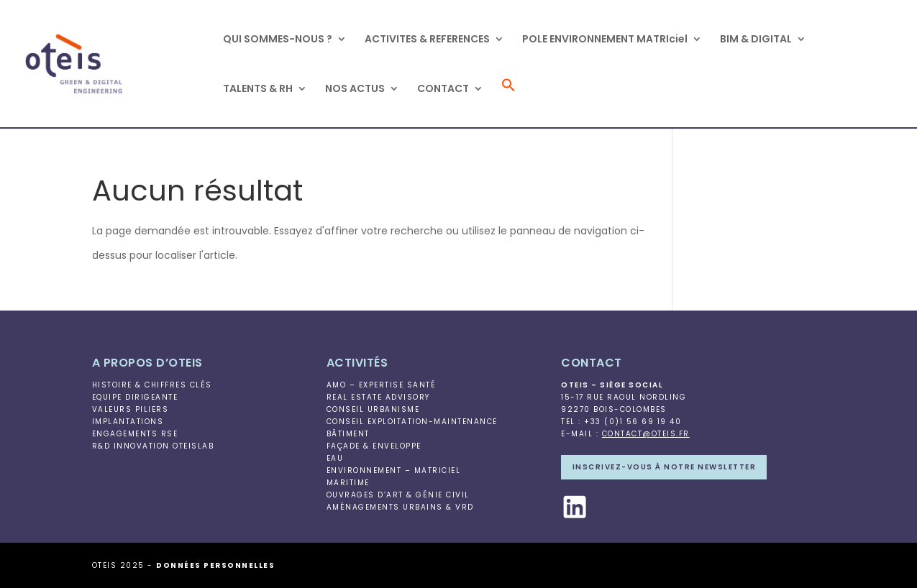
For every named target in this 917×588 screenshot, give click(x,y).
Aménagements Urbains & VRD (400, 507)
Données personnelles (215, 565)
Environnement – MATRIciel (394, 470)
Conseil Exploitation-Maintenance (412, 422)
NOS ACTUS (355, 89)
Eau (335, 458)
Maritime (348, 483)
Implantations (128, 422)
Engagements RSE (135, 434)
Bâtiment (348, 434)
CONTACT (443, 89)
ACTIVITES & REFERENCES (427, 40)
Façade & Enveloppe (374, 446)
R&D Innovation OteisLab (153, 446)
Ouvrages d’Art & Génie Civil (398, 495)
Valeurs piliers (131, 409)
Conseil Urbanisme (373, 409)
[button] (508, 102)
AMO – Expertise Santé (382, 385)
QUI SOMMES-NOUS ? (278, 40)
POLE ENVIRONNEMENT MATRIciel (605, 40)
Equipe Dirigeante (135, 397)
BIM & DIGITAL (756, 40)
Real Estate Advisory (378, 397)
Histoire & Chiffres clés (152, 385)
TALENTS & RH (258, 89)
